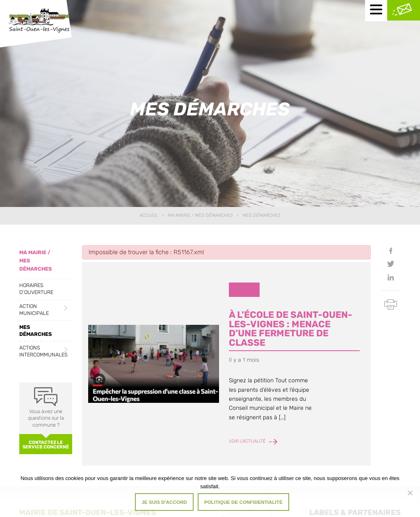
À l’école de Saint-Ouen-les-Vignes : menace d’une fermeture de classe (291, 329)
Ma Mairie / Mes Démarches (200, 215)
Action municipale (34, 310)
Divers (244, 289)
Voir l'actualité (253, 442)
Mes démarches (35, 331)
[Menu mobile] (376, 11)
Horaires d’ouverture (36, 289)
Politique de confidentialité (243, 502)
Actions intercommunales (43, 351)
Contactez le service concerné (46, 445)
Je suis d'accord (164, 502)
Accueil (149, 215)
